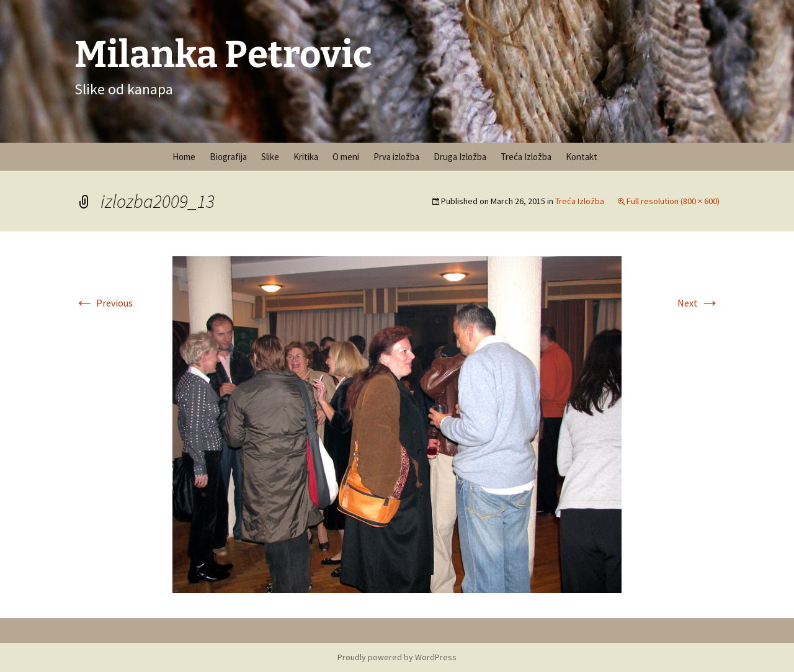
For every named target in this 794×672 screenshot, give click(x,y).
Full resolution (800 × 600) (673, 201)
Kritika (306, 157)
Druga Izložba (460, 157)
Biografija (228, 157)
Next (698, 303)
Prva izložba (396, 157)
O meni (346, 157)
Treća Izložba (526, 157)
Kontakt (582, 157)
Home (184, 157)
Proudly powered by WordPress (397, 657)
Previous (104, 303)
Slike (270, 157)
